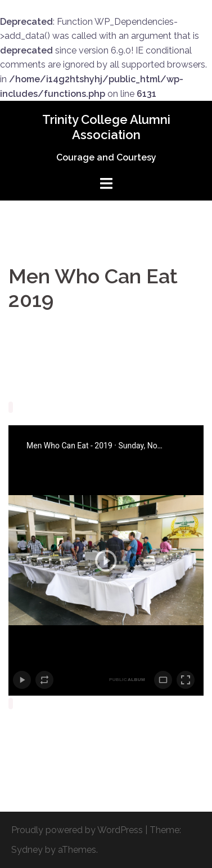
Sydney (27, 850)
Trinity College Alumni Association (106, 127)
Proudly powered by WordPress (77, 830)
